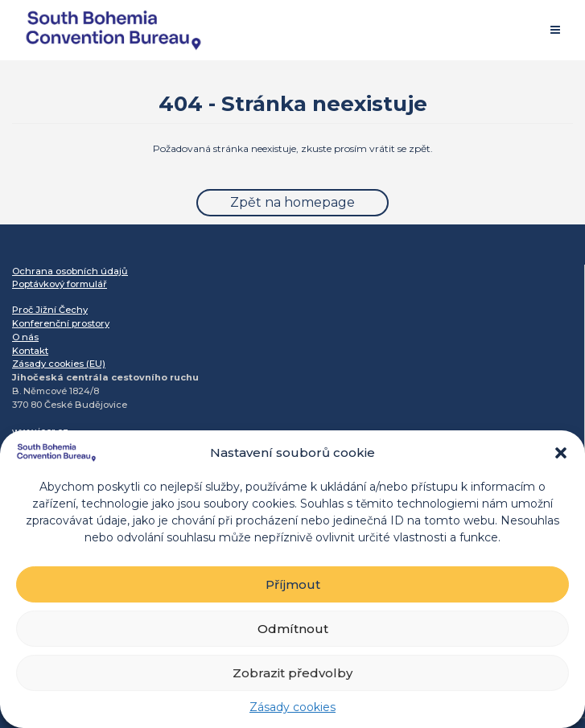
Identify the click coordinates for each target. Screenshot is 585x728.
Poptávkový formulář (60, 284)
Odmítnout (293, 629)
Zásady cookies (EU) (59, 364)
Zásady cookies (292, 707)
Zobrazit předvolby (292, 673)
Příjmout (293, 584)
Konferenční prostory (61, 323)
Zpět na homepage (292, 202)
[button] (561, 453)
